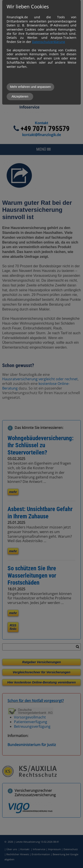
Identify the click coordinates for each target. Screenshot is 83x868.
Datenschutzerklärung (49, 42)
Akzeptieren (20, 96)
